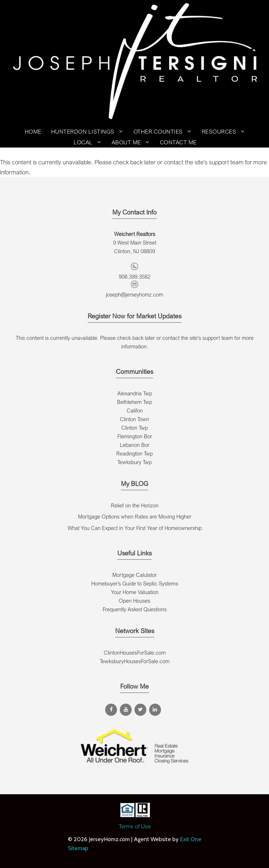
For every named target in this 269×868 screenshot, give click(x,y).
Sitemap (78, 848)
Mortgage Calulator (134, 575)
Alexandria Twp (135, 393)
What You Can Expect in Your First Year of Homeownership (135, 528)
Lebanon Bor (135, 445)
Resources (226, 131)
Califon (135, 410)
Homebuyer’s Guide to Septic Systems (135, 583)
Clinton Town (134, 419)
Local (90, 142)
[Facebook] (111, 710)
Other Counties (165, 131)
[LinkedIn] (155, 710)
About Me (133, 142)
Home (33, 131)
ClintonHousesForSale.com (135, 652)
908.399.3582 (134, 276)
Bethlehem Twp (134, 402)
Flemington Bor (135, 436)
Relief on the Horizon (135, 505)
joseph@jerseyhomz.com (134, 294)
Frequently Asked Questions (135, 609)
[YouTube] (126, 710)
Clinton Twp (134, 428)
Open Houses (134, 601)
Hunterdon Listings (90, 131)
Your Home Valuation (135, 592)
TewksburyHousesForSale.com (135, 661)
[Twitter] (140, 710)
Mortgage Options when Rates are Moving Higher (135, 516)
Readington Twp (134, 453)
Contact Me (178, 142)
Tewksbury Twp (134, 462)
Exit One (191, 839)
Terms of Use (135, 826)
